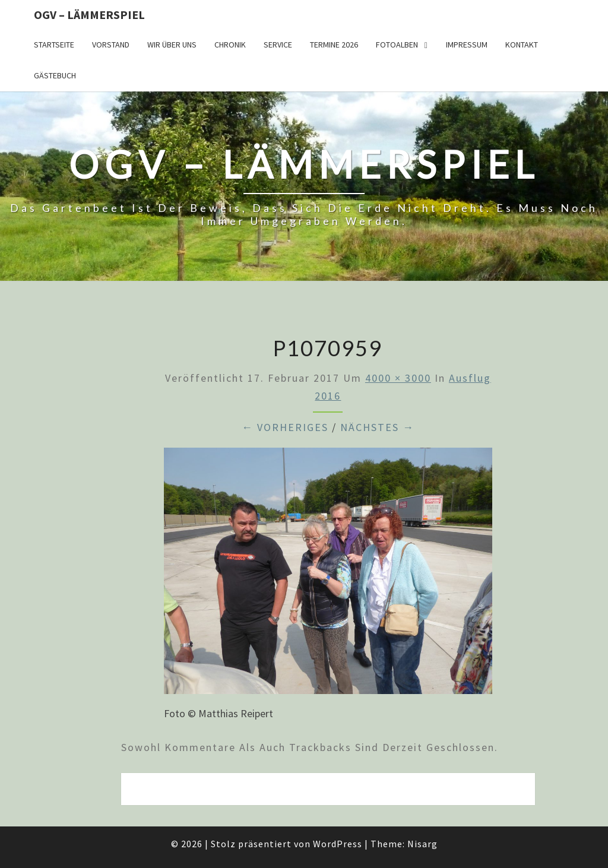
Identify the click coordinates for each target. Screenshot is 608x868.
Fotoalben (397, 45)
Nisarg (422, 844)
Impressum (467, 45)
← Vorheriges (285, 427)
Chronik (230, 45)
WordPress (338, 844)
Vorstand (111, 45)
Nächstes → (377, 427)
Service (278, 45)
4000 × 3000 (398, 378)
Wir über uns (172, 45)
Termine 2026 (334, 45)
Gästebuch (55, 75)
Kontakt (522, 45)
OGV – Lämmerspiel (89, 15)
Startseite (54, 45)
